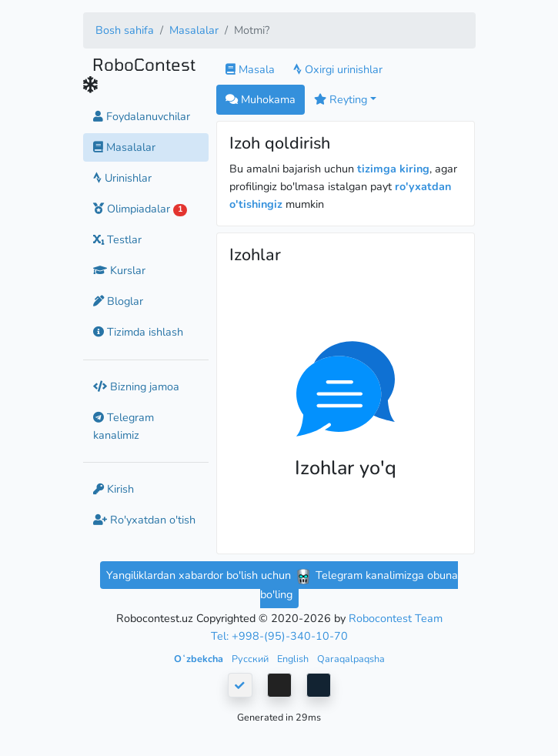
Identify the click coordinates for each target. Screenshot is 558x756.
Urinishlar (122, 178)
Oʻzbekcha (200, 659)
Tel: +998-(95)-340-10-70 (279, 636)
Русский (251, 659)
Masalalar (194, 30)
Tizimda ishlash (138, 332)
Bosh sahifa (125, 30)
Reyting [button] (341, 99)
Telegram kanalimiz (124, 426)
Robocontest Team (396, 618)
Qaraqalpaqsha (351, 659)
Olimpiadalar (140, 209)
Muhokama (261, 99)
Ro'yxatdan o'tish (144, 520)
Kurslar (119, 270)
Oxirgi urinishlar (338, 69)
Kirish (114, 489)
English (294, 659)
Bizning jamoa (136, 386)
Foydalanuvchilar (142, 116)
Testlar (117, 239)
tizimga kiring (393, 169)
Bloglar (118, 301)
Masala (250, 69)
